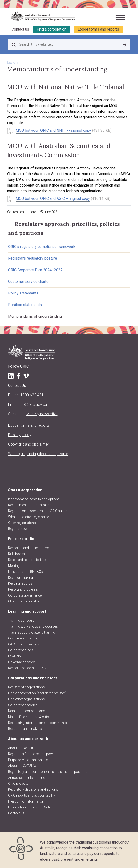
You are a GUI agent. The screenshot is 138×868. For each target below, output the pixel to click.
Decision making (20, 578)
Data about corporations (27, 711)
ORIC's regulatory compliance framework (42, 247)
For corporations (23, 539)
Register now (18, 529)
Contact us (20, 29)
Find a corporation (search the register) (37, 693)
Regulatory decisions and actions (33, 789)
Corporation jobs (21, 650)
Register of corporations (26, 687)
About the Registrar (22, 748)
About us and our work (28, 739)
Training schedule (21, 621)
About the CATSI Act (23, 766)
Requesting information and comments (37, 723)
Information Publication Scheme (32, 807)
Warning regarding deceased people (38, 454)
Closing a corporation (24, 601)
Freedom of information (26, 801)
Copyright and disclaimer (29, 444)
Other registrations (22, 523)
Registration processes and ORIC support (39, 511)
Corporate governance (25, 595)
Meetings (15, 566)
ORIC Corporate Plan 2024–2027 (35, 270)
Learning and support (27, 611)
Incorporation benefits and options (34, 499)
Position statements (25, 305)
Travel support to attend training (32, 632)
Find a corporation (51, 29)
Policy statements (23, 293)
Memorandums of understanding (35, 316)
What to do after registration (29, 517)
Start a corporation (25, 490)
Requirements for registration (30, 505)
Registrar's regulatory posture (33, 258)
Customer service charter (29, 282)
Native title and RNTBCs (25, 572)
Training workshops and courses (33, 626)
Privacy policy (20, 435)
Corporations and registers (33, 678)
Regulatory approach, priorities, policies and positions (48, 772)
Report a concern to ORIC (27, 668)
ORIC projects (18, 784)
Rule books (16, 554)
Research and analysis (25, 729)
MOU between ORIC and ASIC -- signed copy (53, 198)
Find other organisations (26, 699)
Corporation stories (23, 705)
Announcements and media (29, 778)
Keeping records (20, 583)
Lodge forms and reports (98, 29)
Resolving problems (23, 589)
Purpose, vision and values (28, 760)
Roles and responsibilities (27, 560)
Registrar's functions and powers (33, 754)
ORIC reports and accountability (32, 795)
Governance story (21, 662)
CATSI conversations (24, 644)
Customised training (23, 638)
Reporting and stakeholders (29, 548)
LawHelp (14, 656)
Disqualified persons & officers (31, 717)
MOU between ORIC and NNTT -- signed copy (53, 130)
